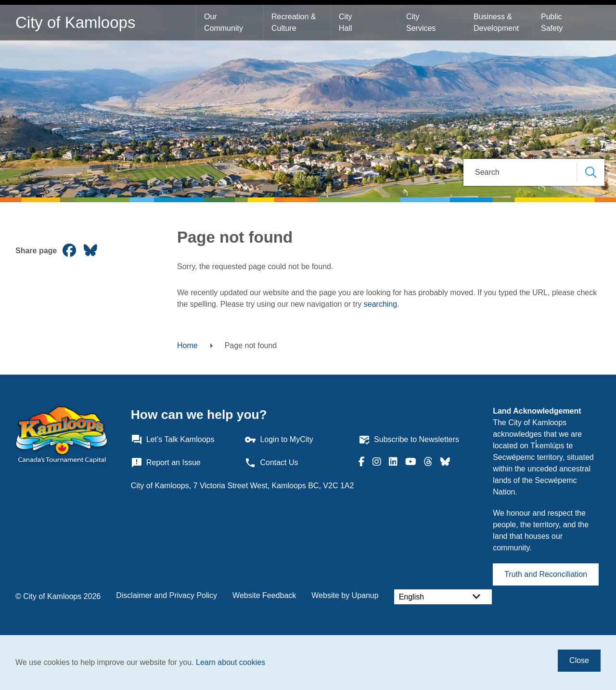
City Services (421, 22)
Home (187, 345)
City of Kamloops (75, 22)
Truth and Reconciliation (546, 574)
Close (579, 660)
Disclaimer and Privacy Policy (167, 595)
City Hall (346, 22)
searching (380, 304)
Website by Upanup (345, 595)
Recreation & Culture (295, 22)
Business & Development (496, 22)
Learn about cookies (231, 662)
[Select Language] (443, 597)
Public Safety (552, 22)
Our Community (224, 22)
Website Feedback (264, 595)
